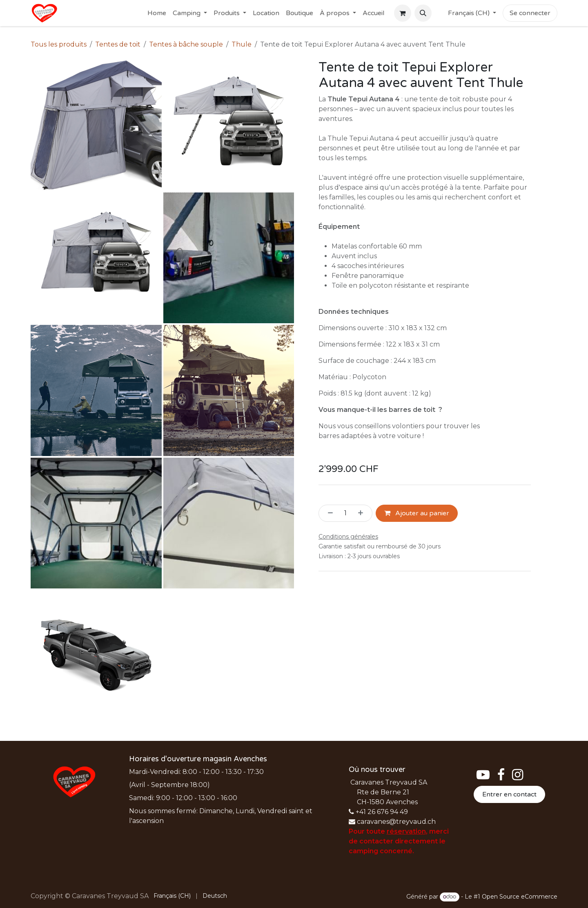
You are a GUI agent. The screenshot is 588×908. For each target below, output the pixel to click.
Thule (242, 44)
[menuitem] (157, 13)
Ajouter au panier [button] (417, 513)
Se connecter (530, 13)
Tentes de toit (118, 44)
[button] (423, 13)
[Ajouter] (363, 513)
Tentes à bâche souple (186, 44)
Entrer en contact (509, 794)
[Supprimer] (328, 513)
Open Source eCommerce (520, 897)
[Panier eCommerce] (403, 13)
